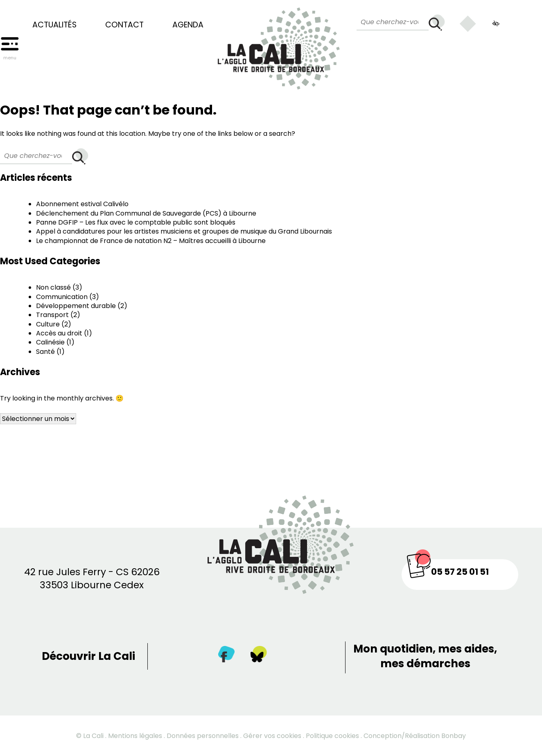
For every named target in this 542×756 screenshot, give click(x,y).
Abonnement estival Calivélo (82, 204)
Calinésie (50, 342)
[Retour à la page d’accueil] (279, 45)
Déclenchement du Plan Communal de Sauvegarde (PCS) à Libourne (146, 213)
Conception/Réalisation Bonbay (415, 736)
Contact (124, 25)
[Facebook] (226, 656)
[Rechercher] (437, 22)
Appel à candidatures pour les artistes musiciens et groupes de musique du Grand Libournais (184, 231)
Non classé (53, 287)
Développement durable (76, 306)
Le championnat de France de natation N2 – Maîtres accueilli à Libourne (151, 241)
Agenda (188, 25)
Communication (62, 297)
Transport (52, 315)
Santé (45, 352)
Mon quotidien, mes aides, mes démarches (425, 656)
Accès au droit (59, 333)
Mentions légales (135, 736)
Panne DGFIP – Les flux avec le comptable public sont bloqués (136, 222)
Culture (48, 324)
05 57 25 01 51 (460, 572)
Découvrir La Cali (88, 656)
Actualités (54, 25)
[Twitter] (259, 656)
